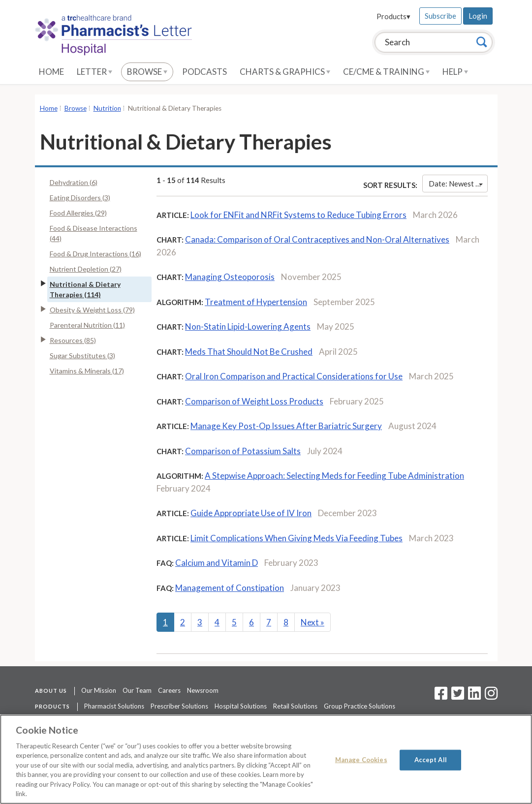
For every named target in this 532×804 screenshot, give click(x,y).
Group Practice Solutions (360, 706)
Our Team (137, 690)
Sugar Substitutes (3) (82, 356)
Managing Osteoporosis (230, 277)
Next (313, 622)
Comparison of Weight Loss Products (254, 401)
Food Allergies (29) (78, 213)
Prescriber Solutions (179, 706)
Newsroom (203, 690)
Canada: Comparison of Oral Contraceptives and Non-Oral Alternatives (317, 239)
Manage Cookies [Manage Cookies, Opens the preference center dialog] (361, 760)
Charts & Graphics (285, 72)
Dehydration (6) (74, 182)
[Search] (482, 42)
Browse (147, 72)
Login (478, 16)
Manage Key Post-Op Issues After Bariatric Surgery (286, 426)
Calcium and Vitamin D (217, 563)
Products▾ (393, 16)
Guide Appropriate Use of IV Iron (251, 513)
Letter (94, 72)
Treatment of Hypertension (256, 302)
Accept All (431, 760)
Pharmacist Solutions (114, 706)
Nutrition (107, 108)
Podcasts (204, 72)
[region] (266, 759)
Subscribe (440, 16)
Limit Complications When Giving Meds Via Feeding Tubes (297, 538)
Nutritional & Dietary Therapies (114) (85, 289)
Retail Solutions (295, 706)
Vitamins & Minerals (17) (87, 371)
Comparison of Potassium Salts (243, 451)
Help (455, 72)
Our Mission (99, 690)
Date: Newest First (458, 184)
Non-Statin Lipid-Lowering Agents (248, 326)
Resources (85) (73, 340)
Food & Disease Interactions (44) (94, 233)
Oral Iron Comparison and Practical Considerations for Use (294, 376)
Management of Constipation (230, 588)
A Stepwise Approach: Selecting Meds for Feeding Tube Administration (334, 476)
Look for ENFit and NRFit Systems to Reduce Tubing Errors (298, 215)
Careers (169, 690)
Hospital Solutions (241, 706)
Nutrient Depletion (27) (86, 269)
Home (51, 72)
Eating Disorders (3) (80, 198)
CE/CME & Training (386, 72)
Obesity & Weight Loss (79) (92, 310)
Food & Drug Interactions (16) (95, 254)
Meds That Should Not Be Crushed (249, 352)
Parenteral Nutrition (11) (87, 325)
